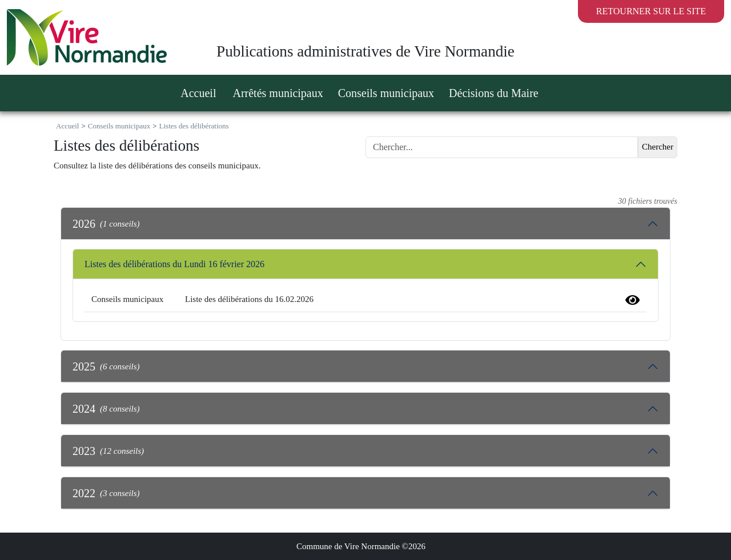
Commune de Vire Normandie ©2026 (361, 546)
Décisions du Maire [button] (494, 93)
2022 (106, 493)
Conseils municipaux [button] (386, 93)
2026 (106, 224)
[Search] (502, 147)
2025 (106, 366)
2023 (108, 451)
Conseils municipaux (119, 126)
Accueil (198, 93)
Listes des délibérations (194, 126)
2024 (106, 409)
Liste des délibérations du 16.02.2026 (249, 299)
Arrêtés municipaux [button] (278, 93)
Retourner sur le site (651, 11)
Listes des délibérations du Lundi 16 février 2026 (174, 264)
